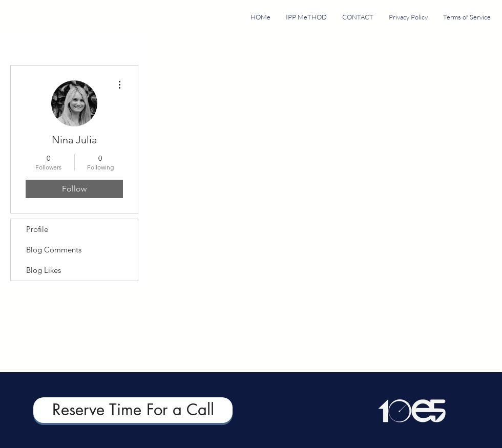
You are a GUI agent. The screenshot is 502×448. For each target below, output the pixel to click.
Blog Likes (44, 270)
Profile (37, 229)
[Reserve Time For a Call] (133, 410)
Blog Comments (54, 250)
